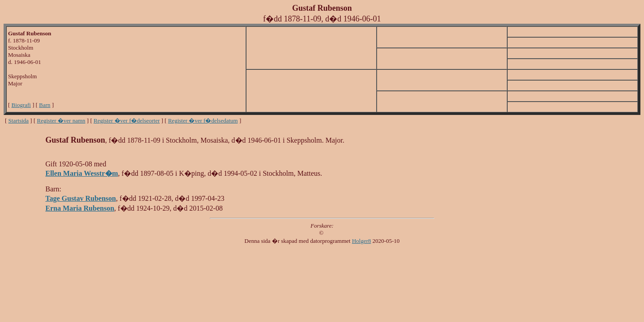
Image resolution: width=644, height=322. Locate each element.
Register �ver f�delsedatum (203, 121)
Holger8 (362, 241)
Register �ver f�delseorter (127, 121)
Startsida (19, 121)
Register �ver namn (61, 121)
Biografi (21, 105)
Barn (44, 105)
